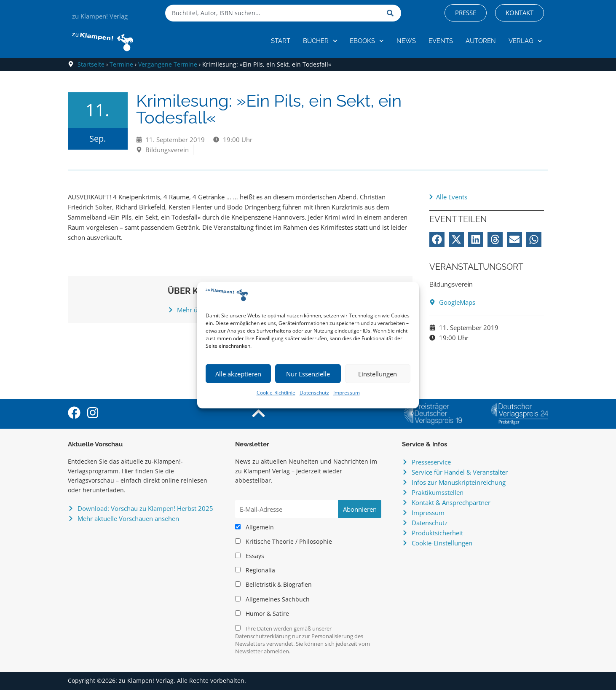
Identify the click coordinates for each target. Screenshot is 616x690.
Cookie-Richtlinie (276, 393)
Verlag (525, 41)
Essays (250, 556)
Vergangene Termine (168, 64)
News (406, 41)
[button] (437, 239)
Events (441, 41)
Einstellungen (378, 374)
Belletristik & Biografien (273, 585)
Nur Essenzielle (308, 374)
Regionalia (255, 570)
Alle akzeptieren (238, 374)
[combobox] (274, 13)
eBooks (367, 41)
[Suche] (392, 13)
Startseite (91, 64)
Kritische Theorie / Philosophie (284, 542)
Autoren (481, 41)
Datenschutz (314, 393)
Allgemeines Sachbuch (272, 599)
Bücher (320, 41)
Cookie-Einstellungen (442, 543)
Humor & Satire (262, 614)
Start (281, 41)
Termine (121, 64)
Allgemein (254, 527)
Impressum (347, 393)
